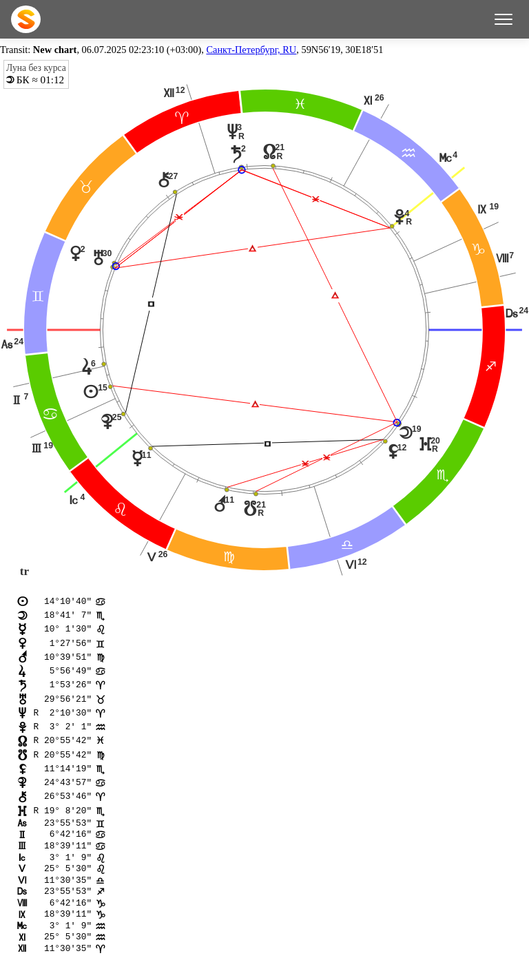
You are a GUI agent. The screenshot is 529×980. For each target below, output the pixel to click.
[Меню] (504, 19)
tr (24, 571)
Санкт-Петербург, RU (251, 50)
